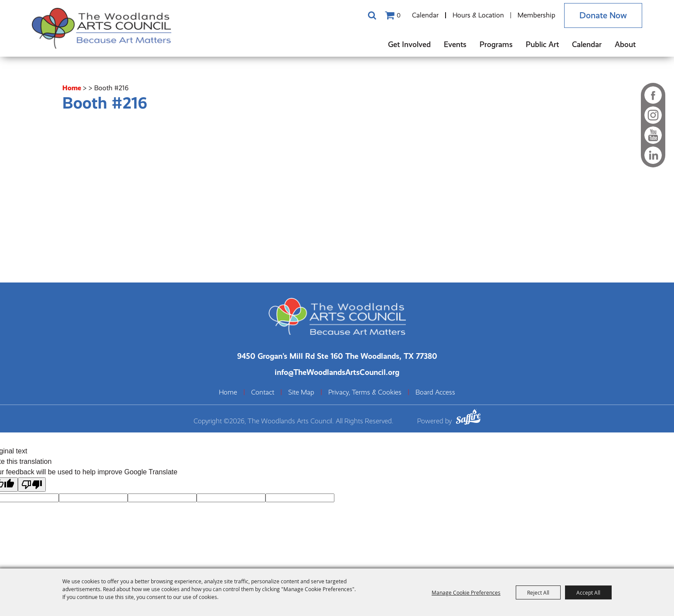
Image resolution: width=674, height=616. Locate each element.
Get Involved (409, 44)
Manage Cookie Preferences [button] (466, 592)
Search (372, 15)
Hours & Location (478, 15)
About (625, 44)
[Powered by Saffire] (468, 418)
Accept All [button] (588, 592)
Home (72, 88)
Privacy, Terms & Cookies (365, 392)
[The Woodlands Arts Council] (102, 28)
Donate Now (603, 15)
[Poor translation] (32, 485)
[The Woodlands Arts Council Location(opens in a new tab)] (337, 356)
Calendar (425, 15)
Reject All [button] (538, 592)
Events (455, 44)
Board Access (435, 392)
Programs (496, 44)
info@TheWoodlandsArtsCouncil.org (337, 372)
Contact (263, 392)
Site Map (301, 392)
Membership (536, 15)
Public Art (542, 44)
